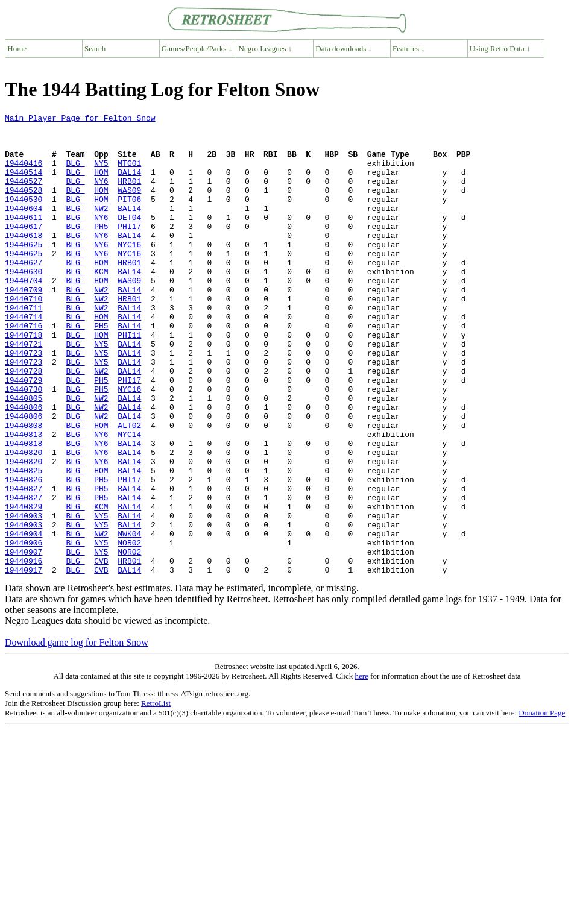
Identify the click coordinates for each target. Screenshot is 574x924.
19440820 (24, 521)
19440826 (24, 553)
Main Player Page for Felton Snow (80, 119)
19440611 (24, 239)
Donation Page (542, 805)
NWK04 (129, 618)
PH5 (101, 250)
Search (95, 49)
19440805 (24, 456)
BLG (75, 174)
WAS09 (129, 206)
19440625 (24, 271)
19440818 (24, 510)
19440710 (24, 336)
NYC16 (129, 271)
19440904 (24, 618)
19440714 (24, 358)
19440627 (24, 293)
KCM (101, 304)
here (361, 768)
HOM (101, 184)
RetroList (156, 795)
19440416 (24, 174)
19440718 (24, 380)
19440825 (24, 542)
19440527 (24, 195)
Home (17, 49)
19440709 (24, 325)
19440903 (24, 597)
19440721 (24, 391)
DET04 (129, 239)
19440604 (24, 228)
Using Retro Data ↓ (500, 49)
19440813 (24, 499)
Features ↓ (409, 49)
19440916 (24, 651)
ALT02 (129, 488)
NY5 (101, 174)
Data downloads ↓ (344, 49)
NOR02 (129, 629)
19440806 (24, 467)
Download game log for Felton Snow (77, 734)
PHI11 (129, 380)
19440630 (24, 304)
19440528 (24, 206)
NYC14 (129, 499)
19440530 (24, 217)
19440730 (24, 445)
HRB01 (129, 195)
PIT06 (129, 217)
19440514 (24, 184)
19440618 (24, 260)
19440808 (24, 488)
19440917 (24, 662)
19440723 (24, 401)
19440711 (24, 347)
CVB (101, 651)
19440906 (24, 629)
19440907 (24, 640)
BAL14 (129, 184)
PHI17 (129, 250)
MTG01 (129, 174)
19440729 (24, 434)
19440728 (24, 423)
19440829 (24, 586)
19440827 (24, 564)
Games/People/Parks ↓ (197, 49)
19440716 (24, 369)
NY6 (101, 195)
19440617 (24, 250)
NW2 (101, 228)
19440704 (24, 315)
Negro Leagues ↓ (266, 49)
